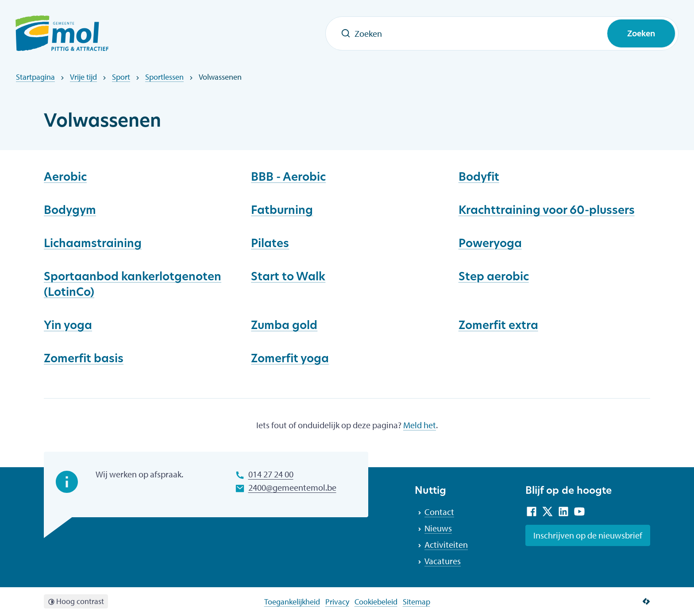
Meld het (420, 425)
